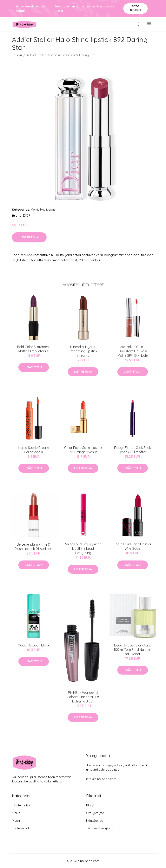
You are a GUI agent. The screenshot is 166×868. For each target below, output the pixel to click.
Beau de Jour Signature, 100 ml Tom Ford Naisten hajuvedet (132, 650)
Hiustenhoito (21, 805)
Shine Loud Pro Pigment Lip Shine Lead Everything (83, 548)
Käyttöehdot (95, 821)
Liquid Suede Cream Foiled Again (34, 450)
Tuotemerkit (21, 828)
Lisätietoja (29, 237)
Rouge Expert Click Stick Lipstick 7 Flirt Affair (132, 450)
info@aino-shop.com (101, 779)
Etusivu (17, 55)
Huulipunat (48, 209)
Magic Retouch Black (34, 645)
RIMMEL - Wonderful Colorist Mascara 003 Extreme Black (83, 697)
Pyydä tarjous (135, 8)
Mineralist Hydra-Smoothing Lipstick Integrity (83, 351)
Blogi (90, 805)
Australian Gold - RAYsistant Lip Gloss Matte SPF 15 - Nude (133, 351)
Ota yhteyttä (95, 813)
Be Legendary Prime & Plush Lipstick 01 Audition (34, 547)
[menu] (149, 24)
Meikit (35, 209)
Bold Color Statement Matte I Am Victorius (34, 349)
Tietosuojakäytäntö (100, 828)
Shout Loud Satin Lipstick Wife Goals (133, 546)
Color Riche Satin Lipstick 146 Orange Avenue (83, 450)
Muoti (16, 821)
